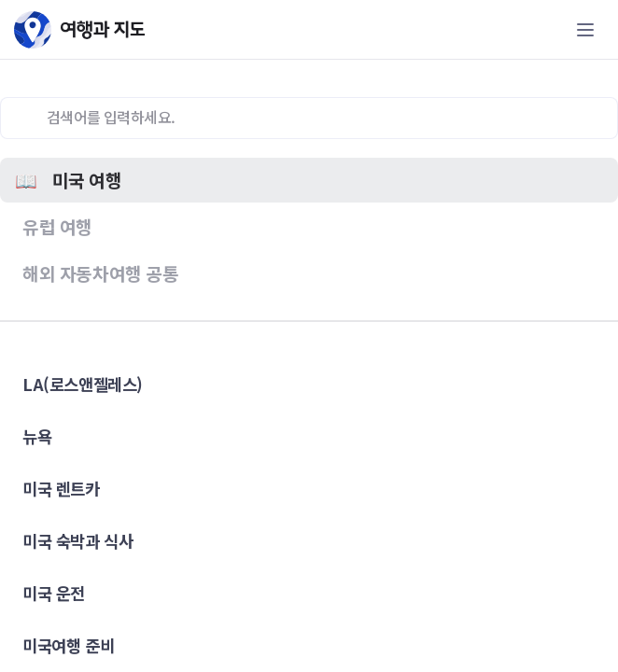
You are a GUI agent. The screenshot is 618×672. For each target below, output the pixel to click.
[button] (309, 180)
